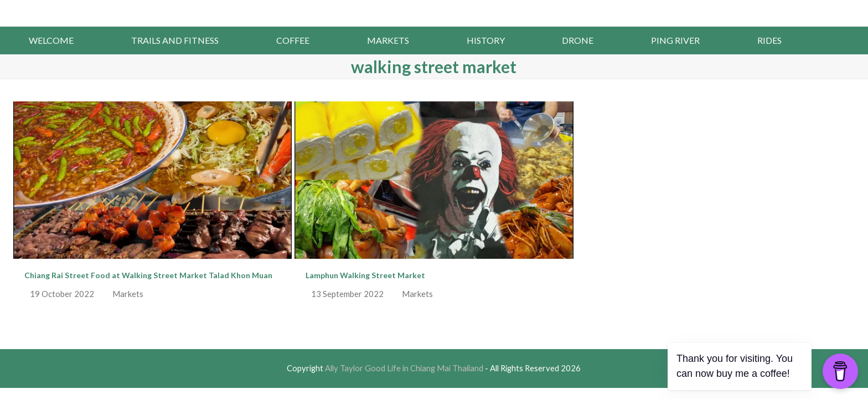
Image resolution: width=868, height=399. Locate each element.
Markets (128, 294)
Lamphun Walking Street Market (365, 275)
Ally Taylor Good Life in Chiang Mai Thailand (434, 12)
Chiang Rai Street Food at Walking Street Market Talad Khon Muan (148, 275)
